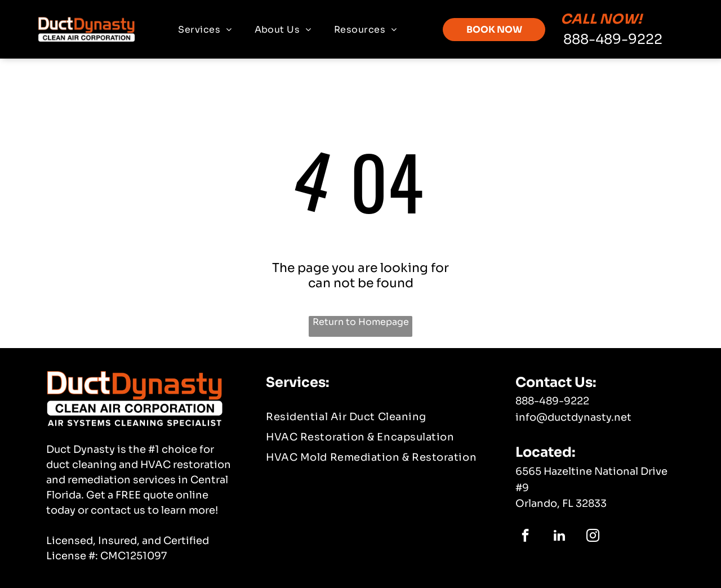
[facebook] (525, 537)
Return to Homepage (361, 322)
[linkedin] (559, 537)
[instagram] (593, 537)
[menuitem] (205, 30)
